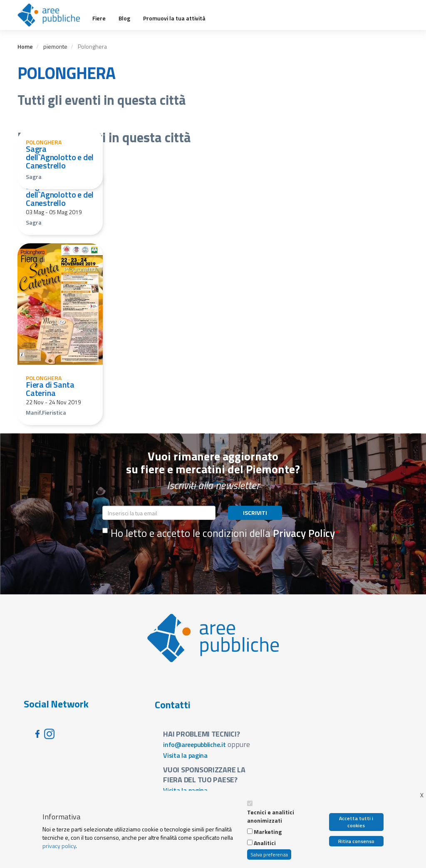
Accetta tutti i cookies (356, 822)
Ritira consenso (356, 841)
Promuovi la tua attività (174, 18)
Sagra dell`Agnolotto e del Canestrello (60, 157)
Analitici (265, 843)
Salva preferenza (269, 854)
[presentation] (166, 561)
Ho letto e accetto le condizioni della (219, 533)
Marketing (268, 832)
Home (25, 46)
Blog (124, 18)
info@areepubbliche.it (194, 744)
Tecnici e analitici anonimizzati (271, 816)
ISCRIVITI (255, 513)
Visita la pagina (185, 755)
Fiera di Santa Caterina (50, 389)
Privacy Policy (304, 533)
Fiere (99, 18)
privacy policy (59, 846)
